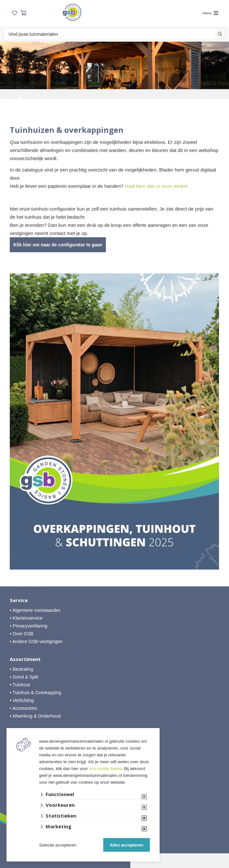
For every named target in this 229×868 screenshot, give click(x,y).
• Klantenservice (26, 618)
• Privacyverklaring (29, 626)
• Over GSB (22, 634)
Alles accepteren (127, 845)
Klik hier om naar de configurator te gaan (58, 245)
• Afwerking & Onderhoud (35, 716)
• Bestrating (21, 669)
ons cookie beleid (105, 769)
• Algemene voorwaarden (35, 610)
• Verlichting (22, 700)
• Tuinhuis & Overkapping (35, 693)
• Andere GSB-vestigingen (36, 641)
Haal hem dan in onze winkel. (157, 186)
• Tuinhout (20, 685)
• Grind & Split (24, 677)
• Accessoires (23, 708)
